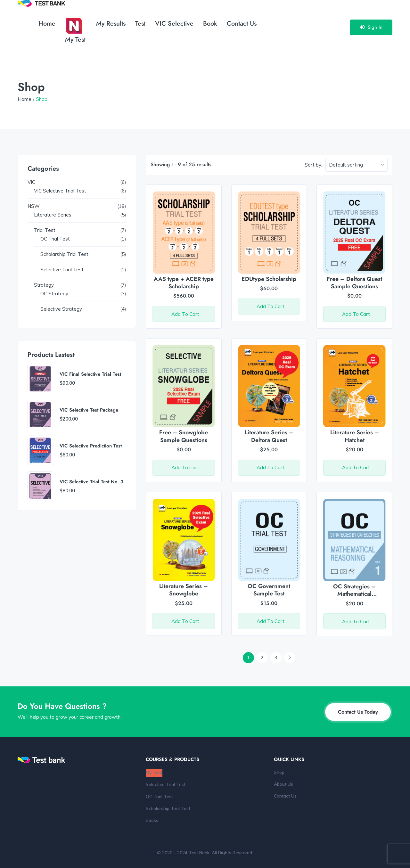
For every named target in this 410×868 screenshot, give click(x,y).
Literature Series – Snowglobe (184, 590)
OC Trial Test (159, 797)
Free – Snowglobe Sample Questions (184, 436)
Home (47, 24)
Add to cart (185, 314)
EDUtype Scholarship (269, 279)
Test (140, 24)
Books (152, 820)
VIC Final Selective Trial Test (90, 374)
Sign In (371, 27)
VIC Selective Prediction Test (91, 446)
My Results (111, 24)
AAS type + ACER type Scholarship (184, 283)
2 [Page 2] (262, 658)
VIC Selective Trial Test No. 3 (91, 482)
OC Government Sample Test (269, 590)
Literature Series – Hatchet (355, 436)
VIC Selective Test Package (89, 410)
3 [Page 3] (276, 658)
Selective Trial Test (166, 784)
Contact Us (242, 24)
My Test (75, 31)
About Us (283, 784)
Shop (279, 772)
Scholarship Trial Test (168, 808)
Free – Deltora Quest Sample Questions (354, 283)
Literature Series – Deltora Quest (269, 436)
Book (210, 24)
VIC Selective (174, 24)
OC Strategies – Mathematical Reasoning (354, 594)
